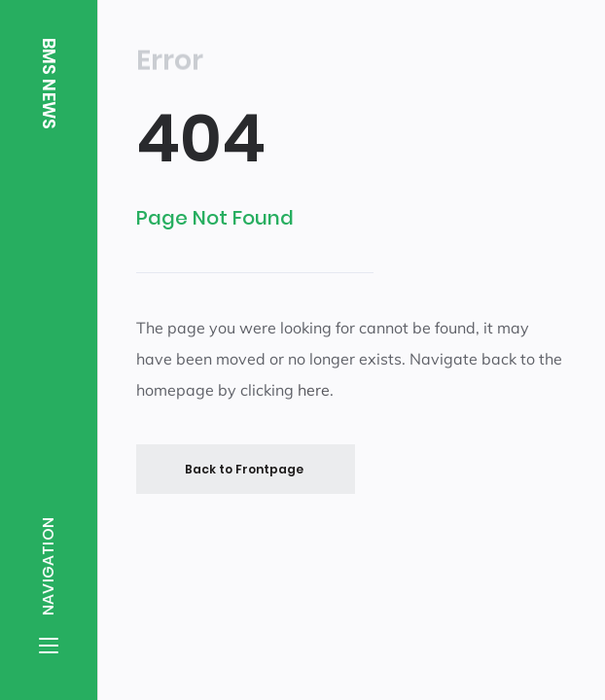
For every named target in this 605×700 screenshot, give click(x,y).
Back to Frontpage (244, 468)
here (314, 390)
